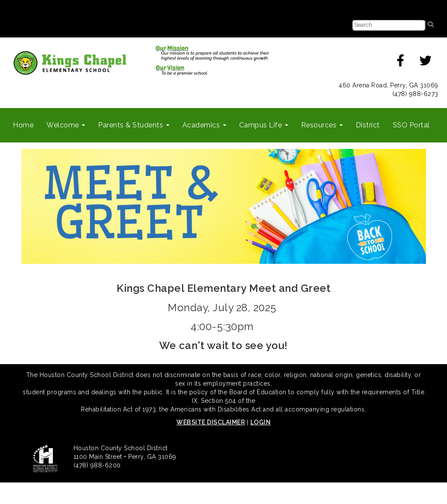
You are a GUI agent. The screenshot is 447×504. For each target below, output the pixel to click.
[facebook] (401, 63)
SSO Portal (411, 125)
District (368, 125)
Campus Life (264, 125)
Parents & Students (134, 125)
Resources (322, 125)
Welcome (66, 125)
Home (23, 125)
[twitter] (426, 63)
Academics (204, 125)
